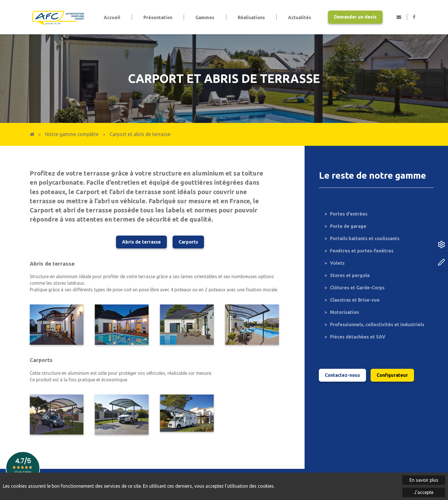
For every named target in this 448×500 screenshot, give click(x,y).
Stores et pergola (350, 275)
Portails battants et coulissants (365, 238)
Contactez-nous (342, 375)
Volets (337, 263)
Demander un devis (355, 17)
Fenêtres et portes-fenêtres (362, 251)
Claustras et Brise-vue (355, 300)
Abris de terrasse (141, 242)
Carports (188, 242)
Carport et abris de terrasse (140, 134)
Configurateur (392, 375)
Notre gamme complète (72, 134)
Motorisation (344, 312)
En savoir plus (424, 480)
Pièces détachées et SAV (358, 337)
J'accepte (424, 492)
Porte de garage (348, 226)
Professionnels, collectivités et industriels (377, 324)
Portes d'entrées (349, 214)
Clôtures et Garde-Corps (357, 288)
